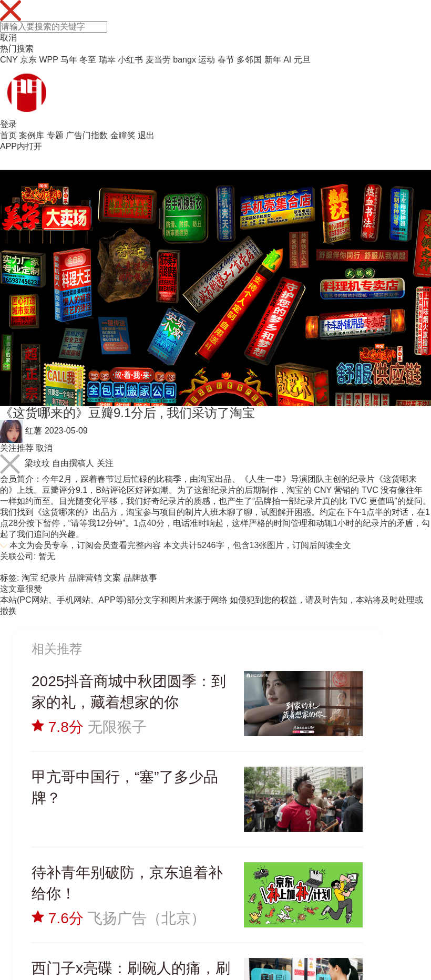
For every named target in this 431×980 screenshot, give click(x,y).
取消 (8, 38)
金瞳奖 (123, 135)
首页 (8, 135)
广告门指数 (87, 135)
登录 (8, 124)
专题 (55, 135)
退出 (146, 135)
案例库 (32, 135)
